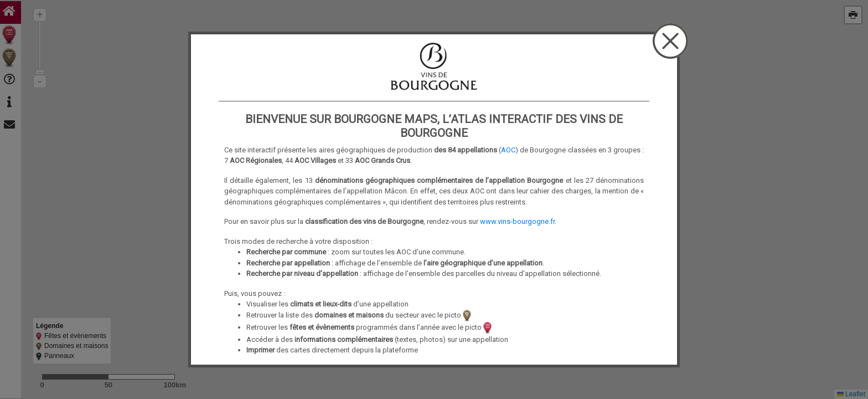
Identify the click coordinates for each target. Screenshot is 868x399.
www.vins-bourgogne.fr (517, 221)
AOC (508, 150)
